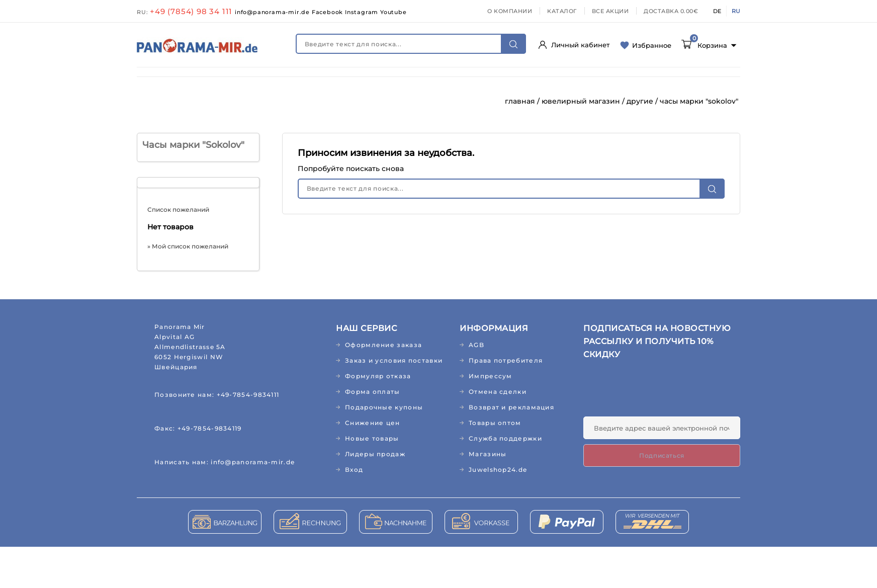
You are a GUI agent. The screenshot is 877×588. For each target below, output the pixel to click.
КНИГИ (159, 102)
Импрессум (491, 417)
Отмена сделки (498, 433)
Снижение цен (373, 464)
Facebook (328, 12)
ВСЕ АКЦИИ (610, 11)
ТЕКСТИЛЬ (599, 81)
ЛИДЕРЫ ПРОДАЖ (393, 102)
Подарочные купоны (384, 448)
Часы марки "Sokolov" (193, 186)
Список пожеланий (178, 251)
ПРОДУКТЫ (429, 81)
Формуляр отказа (378, 417)
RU (736, 11)
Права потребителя (506, 402)
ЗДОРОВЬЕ (225, 81)
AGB (476, 386)
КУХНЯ (547, 81)
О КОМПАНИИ (510, 11)
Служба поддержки (505, 480)
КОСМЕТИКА (289, 81)
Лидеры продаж (375, 495)
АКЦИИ (461, 102)
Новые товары (372, 480)
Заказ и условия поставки (394, 402)
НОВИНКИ (165, 81)
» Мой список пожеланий (188, 287)
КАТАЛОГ (562, 11)
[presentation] (660, 433)
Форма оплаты (373, 433)
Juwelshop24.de (498, 511)
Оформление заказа (383, 386)
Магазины (488, 495)
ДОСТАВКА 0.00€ (671, 11)
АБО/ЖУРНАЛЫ (667, 81)
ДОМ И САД (492, 81)
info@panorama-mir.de (273, 12)
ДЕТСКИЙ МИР (360, 81)
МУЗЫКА (209, 102)
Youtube (393, 12)
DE (717, 11)
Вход (354, 511)
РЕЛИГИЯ (321, 102)
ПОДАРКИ (265, 102)
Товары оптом (495, 464)
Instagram (363, 12)
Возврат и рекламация (511, 448)
